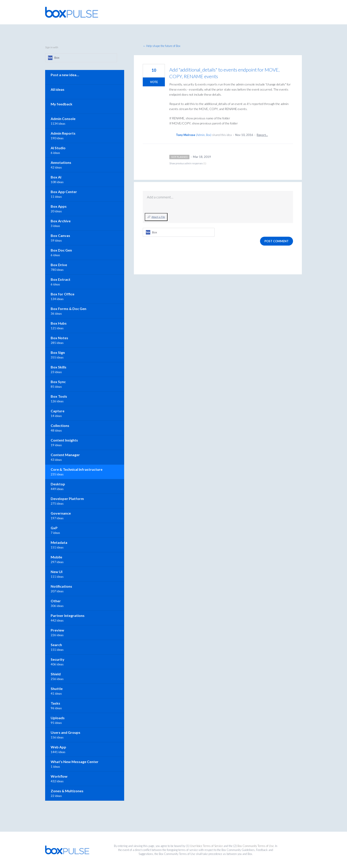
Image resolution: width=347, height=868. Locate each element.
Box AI (56, 177)
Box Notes (59, 338)
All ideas (58, 89)
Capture (58, 411)
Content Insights (64, 440)
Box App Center (64, 192)
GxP (54, 528)
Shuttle (57, 689)
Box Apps (59, 206)
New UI (57, 572)
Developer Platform (67, 499)
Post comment (277, 241)
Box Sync (58, 382)
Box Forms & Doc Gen (68, 309)
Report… (262, 135)
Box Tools (59, 396)
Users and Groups (66, 732)
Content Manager (65, 455)
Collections (60, 425)
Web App (58, 747)
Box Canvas (60, 235)
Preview (57, 630)
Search (56, 645)
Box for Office (63, 294)
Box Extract (61, 279)
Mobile (56, 557)
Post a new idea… (65, 75)
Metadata (59, 542)
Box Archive (61, 221)
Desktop (58, 484)
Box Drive (59, 265)
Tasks (55, 703)
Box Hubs (59, 323)
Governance (61, 513)
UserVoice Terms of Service (206, 846)
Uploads (58, 718)
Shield (56, 674)
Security (58, 659)
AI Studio (58, 148)
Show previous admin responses (188, 163)
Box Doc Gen (61, 250)
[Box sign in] (179, 232)
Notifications (61, 586)
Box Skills (59, 367)
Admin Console (63, 119)
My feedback (62, 104)
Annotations (61, 162)
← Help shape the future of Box (162, 46)
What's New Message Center (75, 762)
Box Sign (58, 352)
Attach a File (158, 217)
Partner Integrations (68, 615)
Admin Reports (63, 133)
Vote (154, 82)
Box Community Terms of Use (256, 846)
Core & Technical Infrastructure (77, 469)
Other (56, 601)
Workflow (59, 776)
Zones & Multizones (67, 791)
